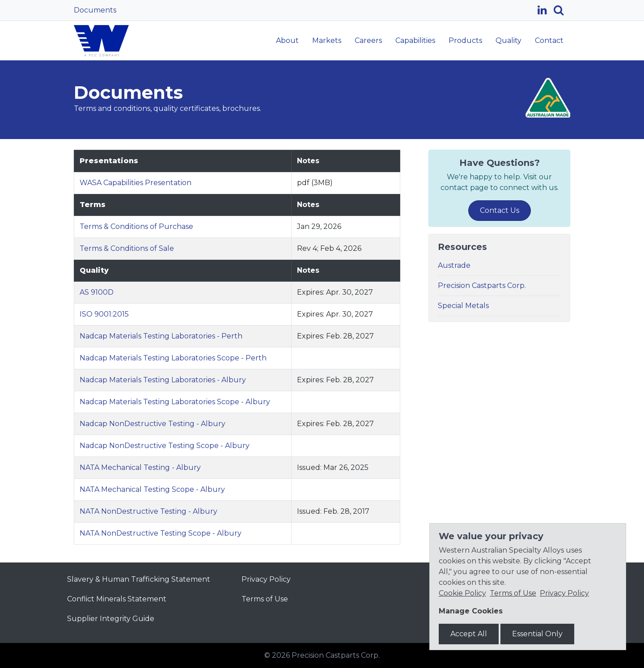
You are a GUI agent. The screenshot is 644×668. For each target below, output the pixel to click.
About (287, 40)
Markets (327, 40)
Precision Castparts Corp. (482, 285)
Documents (95, 10)
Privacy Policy (266, 579)
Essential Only (537, 634)
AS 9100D (97, 292)
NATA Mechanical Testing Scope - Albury (152, 489)
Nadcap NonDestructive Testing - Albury (153, 424)
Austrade (454, 265)
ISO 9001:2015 (104, 314)
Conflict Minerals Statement (117, 599)
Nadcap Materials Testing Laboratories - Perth (161, 336)
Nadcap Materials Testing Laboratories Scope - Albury (175, 402)
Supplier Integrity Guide (111, 619)
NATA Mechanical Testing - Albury (140, 467)
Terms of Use (265, 599)
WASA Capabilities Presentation (136, 183)
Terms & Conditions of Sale (127, 248)
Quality (508, 40)
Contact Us (500, 210)
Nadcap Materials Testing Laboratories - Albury (163, 380)
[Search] (562, 10)
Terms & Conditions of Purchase (136, 226)
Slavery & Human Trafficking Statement (139, 579)
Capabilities (415, 40)
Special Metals (463, 306)
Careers (368, 40)
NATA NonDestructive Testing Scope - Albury (161, 533)
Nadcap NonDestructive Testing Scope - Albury (165, 446)
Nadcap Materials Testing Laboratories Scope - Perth (173, 358)
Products (465, 40)
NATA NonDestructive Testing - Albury (148, 511)
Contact (549, 40)
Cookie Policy (462, 593)
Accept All (469, 634)
